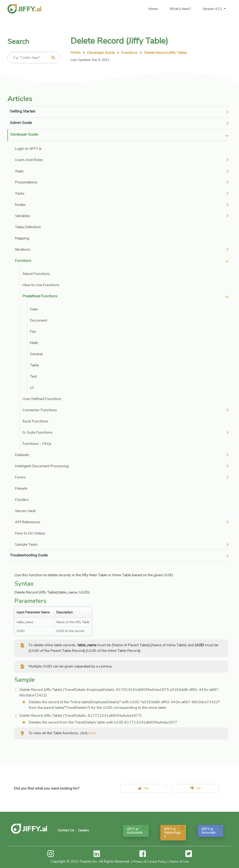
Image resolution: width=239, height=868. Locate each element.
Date (34, 309)
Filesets (21, 488)
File (33, 332)
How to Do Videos (30, 533)
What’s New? (180, 9)
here (92, 733)
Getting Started (22, 111)
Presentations (26, 182)
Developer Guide (101, 53)
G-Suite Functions (37, 432)
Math (34, 343)
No (196, 788)
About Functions (36, 274)
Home (153, 9)
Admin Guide (21, 123)
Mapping (22, 238)
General (36, 354)
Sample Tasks (26, 545)
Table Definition (28, 227)
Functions (129, 53)
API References (28, 522)
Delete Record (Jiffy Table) (165, 53)
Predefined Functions (40, 296)
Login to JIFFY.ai (28, 149)
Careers (83, 830)
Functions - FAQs (37, 444)
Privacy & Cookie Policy (150, 862)
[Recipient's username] (34, 58)
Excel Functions (35, 421)
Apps (19, 171)
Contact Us (66, 830)
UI (32, 388)
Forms (20, 477)
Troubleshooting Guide (29, 555)
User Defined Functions (42, 399)
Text (33, 376)
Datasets (22, 455)
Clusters (22, 500)
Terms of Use (179, 862)
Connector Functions (40, 410)
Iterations (23, 250)
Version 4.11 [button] (213, 9)
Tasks (20, 193)
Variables (23, 216)
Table (34, 365)
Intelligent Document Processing (42, 466)
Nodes (20, 205)
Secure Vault (25, 511)
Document (39, 320)
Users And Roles (29, 160)
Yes (143, 788)
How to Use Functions (41, 285)
